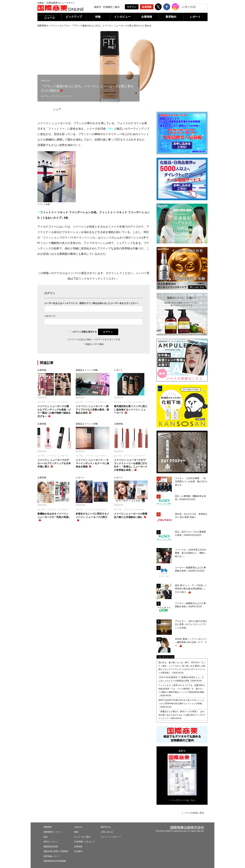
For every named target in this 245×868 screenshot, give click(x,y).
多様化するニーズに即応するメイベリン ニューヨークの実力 (92, 515)
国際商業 (48, 827)
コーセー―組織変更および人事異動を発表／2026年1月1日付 (190, 569)
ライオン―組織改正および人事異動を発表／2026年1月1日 (190, 605)
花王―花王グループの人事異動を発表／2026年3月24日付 (190, 534)
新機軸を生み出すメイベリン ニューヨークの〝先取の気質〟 (54, 515)
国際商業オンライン (47, 26)
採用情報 (78, 847)
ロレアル (64, 26)
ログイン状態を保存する (85, 332)
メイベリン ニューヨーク (61, 96)
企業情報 (147, 17)
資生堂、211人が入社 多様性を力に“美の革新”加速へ (191, 516)
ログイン (132, 7)
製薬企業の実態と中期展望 (56, 851)
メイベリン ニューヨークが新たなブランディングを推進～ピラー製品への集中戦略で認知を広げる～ (54, 411)
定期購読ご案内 (111, 7)
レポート (195, 17)
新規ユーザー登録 (95, 344)
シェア (57, 109)
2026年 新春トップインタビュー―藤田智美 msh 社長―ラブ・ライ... (191, 642)
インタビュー (122, 17)
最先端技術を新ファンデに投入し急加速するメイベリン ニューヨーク (131, 410)
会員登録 (147, 7)
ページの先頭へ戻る (194, 813)
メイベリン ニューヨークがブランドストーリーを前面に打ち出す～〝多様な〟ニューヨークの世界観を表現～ (131, 465)
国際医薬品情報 (51, 847)
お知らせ (78, 827)
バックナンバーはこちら (183, 800)
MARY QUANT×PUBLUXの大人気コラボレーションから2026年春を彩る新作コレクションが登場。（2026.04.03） (181, 704)
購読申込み (106, 827)
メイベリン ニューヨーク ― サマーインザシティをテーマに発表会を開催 (92, 463)
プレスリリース (165, 657)
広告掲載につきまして (84, 842)
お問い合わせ (107, 832)
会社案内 (78, 851)
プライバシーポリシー (111, 837)
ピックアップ (74, 17)
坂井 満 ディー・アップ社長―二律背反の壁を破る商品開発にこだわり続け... (191, 589)
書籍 (76, 832)
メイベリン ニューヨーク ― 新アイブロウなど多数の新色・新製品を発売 (92, 410)
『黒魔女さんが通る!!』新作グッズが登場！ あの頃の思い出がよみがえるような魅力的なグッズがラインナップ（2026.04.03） (182, 715)
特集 (98, 17)
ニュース (50, 17)
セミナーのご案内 (82, 837)
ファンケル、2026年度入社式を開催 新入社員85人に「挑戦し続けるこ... (191, 553)
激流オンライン (51, 842)
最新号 (98, 7)
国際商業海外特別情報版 (55, 861)
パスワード (50, 316)
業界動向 (171, 17)
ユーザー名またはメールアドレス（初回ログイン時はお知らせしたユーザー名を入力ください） (92, 303)
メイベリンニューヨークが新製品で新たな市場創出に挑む (131, 515)
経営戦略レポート (52, 856)
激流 (46, 837)
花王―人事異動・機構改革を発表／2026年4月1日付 (190, 498)
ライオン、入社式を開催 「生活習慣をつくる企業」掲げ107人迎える (191, 482)
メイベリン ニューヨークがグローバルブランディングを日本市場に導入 (54, 463)
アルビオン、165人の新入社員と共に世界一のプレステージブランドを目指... (191, 624)
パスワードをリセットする (107, 339)
